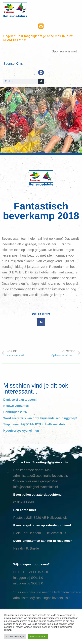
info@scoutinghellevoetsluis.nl (36, 487)
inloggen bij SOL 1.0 (28, 578)
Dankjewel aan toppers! (20, 400)
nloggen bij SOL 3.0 (28, 583)
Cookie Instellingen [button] (15, 636)
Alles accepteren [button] (38, 636)
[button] (41, 322)
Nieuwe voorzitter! (16, 406)
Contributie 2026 (15, 412)
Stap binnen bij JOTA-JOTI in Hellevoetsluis (34, 424)
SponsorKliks (13, 64)
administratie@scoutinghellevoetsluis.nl (42, 476)
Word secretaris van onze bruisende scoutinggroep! (40, 418)
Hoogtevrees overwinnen (21, 431)
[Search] (41, 81)
